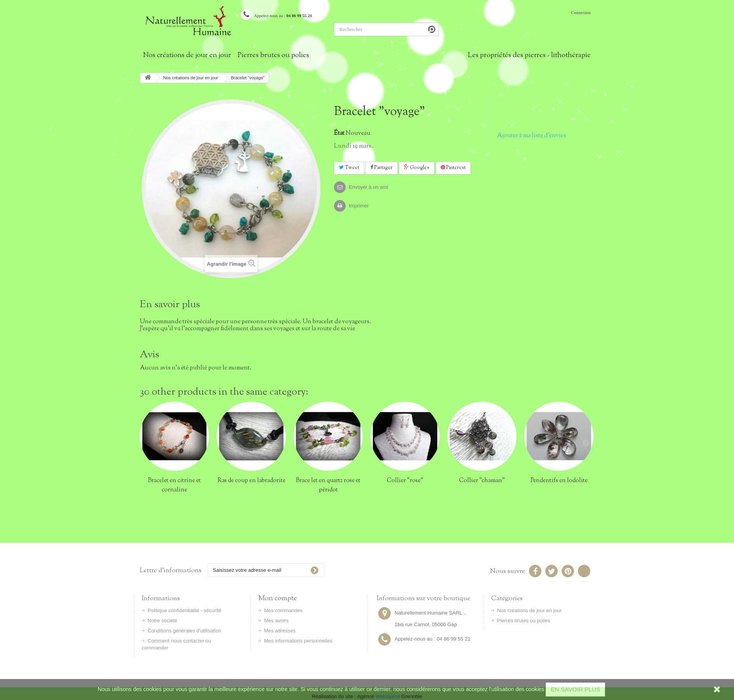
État (339, 133)
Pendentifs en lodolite (559, 481)
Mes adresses (280, 631)
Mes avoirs (276, 621)
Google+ (417, 168)
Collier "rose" (405, 481)
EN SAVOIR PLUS (575, 689)
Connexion (581, 12)
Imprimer (359, 206)
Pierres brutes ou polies (273, 56)
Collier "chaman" (482, 481)
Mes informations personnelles (298, 641)
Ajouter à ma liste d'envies (532, 136)
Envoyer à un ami (368, 187)
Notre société (163, 621)
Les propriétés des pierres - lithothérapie (529, 56)
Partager (382, 168)
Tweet (349, 168)
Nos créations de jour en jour (187, 56)
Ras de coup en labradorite (251, 481)
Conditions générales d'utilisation (184, 631)
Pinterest (453, 168)
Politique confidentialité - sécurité (184, 610)
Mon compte (278, 598)
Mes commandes (283, 610)
